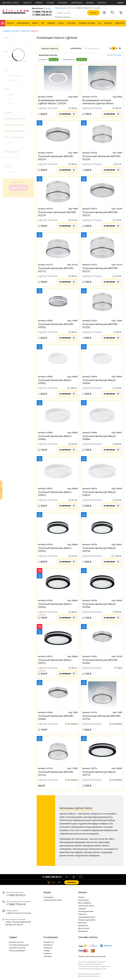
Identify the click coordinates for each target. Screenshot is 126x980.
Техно (11, 99)
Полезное (47, 953)
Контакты (102, 3)
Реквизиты (48, 948)
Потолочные (13, 80)
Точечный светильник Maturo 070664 (99, 438)
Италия (12, 172)
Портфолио (48, 945)
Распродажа (49, 897)
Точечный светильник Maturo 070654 (99, 382)
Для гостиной (84, 928)
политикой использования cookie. (93, 969)
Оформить (72, 882)
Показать (18, 188)
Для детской (83, 925)
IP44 (11, 142)
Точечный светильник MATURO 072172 (56, 270)
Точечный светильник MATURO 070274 (56, 158)
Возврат (39, 3)
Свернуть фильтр (50, 48)
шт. (52, 882)
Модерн (12, 95)
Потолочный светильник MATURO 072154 (101, 717)
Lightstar (25, 31)
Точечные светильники (18, 61)
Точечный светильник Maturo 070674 (99, 494)
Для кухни (82, 923)
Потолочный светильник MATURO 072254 (101, 158)
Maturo (54, 60)
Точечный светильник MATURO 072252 (100, 326)
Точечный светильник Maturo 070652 (55, 382)
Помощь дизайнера (17, 951)
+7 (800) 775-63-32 (42, 12)
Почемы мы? (49, 942)
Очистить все (114, 55)
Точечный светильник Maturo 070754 (99, 550)
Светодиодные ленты (87, 917)
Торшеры (82, 908)
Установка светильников (19, 945)
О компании (51, 937)
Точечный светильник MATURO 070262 (100, 661)
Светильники (14, 57)
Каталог (3, 23)
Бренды (90, 3)
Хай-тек (12, 103)
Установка (63, 3)
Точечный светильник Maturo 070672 (55, 494)
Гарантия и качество (17, 948)
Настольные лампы (86, 906)
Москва (47, 8)
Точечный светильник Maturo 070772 (55, 661)
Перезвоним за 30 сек (64, 8)
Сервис (13, 937)
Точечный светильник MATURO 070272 (100, 214)
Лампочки (82, 914)
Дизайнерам (77, 3)
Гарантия (27, 3)
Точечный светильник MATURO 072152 (56, 773)
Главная (7, 31)
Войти (121, 3)
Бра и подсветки (85, 903)
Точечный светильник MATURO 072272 (100, 270)
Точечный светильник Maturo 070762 (55, 605)
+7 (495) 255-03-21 (42, 15)
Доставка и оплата (11, 3)
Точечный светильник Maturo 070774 (99, 773)
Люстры (81, 897)
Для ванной (83, 931)
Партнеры (48, 956)
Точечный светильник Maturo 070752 (55, 550)
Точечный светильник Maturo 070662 (55, 438)
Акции (47, 892)
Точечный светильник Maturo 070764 (99, 605)
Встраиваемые (15, 76)
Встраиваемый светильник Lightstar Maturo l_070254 (53, 102)
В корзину (67, 114)
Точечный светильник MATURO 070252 (56, 326)
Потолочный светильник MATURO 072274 (57, 214)
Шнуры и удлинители (87, 920)
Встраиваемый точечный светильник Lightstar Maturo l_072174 (98, 102)
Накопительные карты (53, 900)
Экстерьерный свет (86, 911)
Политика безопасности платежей (92, 956)
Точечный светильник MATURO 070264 (56, 717)
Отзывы (50, 3)
